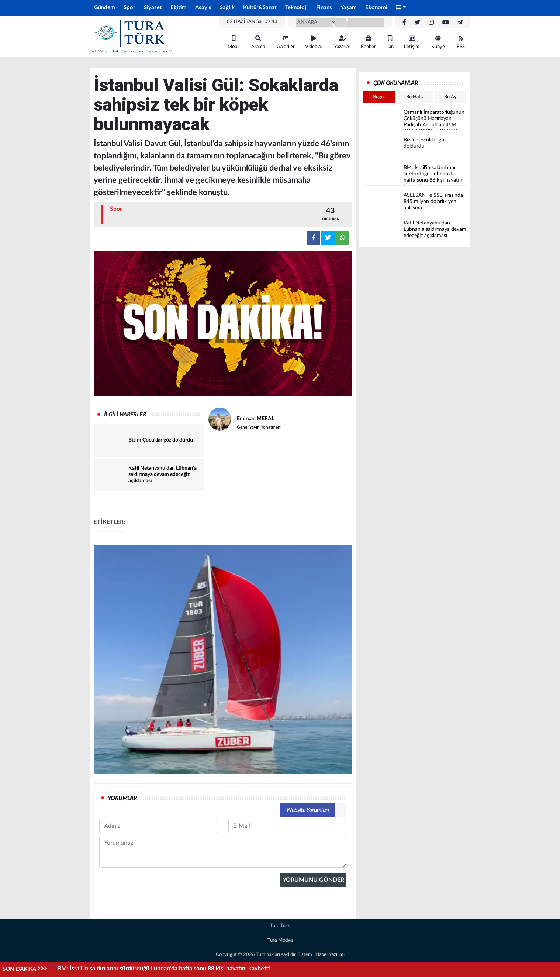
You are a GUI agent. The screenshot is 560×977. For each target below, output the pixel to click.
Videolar (314, 42)
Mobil (234, 42)
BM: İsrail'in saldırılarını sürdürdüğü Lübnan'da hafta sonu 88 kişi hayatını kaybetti (163, 969)
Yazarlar (342, 42)
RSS (461, 42)
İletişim (412, 42)
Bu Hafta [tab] (415, 97)
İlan (390, 42)
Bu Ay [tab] (450, 97)
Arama (258, 42)
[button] (401, 8)
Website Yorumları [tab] (307, 810)
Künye (438, 42)
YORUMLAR (122, 798)
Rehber (368, 42)
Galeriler (286, 42)
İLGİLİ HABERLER (125, 415)
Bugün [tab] (380, 97)
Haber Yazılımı (330, 955)
